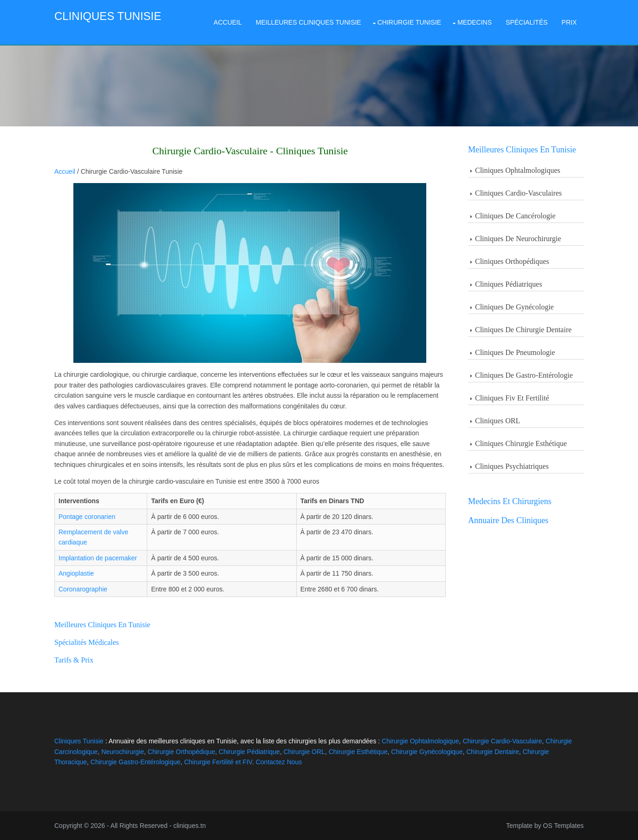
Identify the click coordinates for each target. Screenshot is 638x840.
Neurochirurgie (123, 752)
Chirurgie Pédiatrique (249, 752)
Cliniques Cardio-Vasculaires (518, 193)
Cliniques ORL (498, 421)
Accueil (228, 22)
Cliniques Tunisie (108, 16)
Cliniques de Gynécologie (514, 307)
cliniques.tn (189, 826)
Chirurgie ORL (304, 752)
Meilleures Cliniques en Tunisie (522, 150)
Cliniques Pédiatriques (508, 284)
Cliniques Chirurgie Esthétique (521, 443)
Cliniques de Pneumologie (515, 352)
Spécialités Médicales (87, 642)
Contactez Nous (279, 762)
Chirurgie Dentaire (493, 752)
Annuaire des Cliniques (508, 520)
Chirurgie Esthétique (358, 752)
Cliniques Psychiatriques (512, 466)
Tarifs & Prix (74, 660)
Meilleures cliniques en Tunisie (102, 625)
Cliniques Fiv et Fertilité (512, 398)
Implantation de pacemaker (98, 558)
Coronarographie (83, 589)
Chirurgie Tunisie (409, 22)
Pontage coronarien (87, 517)
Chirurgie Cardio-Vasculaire (502, 741)
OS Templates (563, 826)
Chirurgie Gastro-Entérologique (136, 762)
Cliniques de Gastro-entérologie (524, 375)
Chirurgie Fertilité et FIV (218, 762)
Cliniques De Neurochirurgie (518, 239)
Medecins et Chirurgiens (510, 501)
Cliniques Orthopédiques (512, 261)
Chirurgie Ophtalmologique (420, 741)
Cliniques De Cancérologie (515, 216)
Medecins (475, 22)
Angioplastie (76, 573)
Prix (569, 22)
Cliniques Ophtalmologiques (518, 170)
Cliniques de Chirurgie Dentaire (523, 330)
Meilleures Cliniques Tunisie (309, 22)
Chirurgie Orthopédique (182, 752)
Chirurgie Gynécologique (427, 752)
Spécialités (527, 22)
